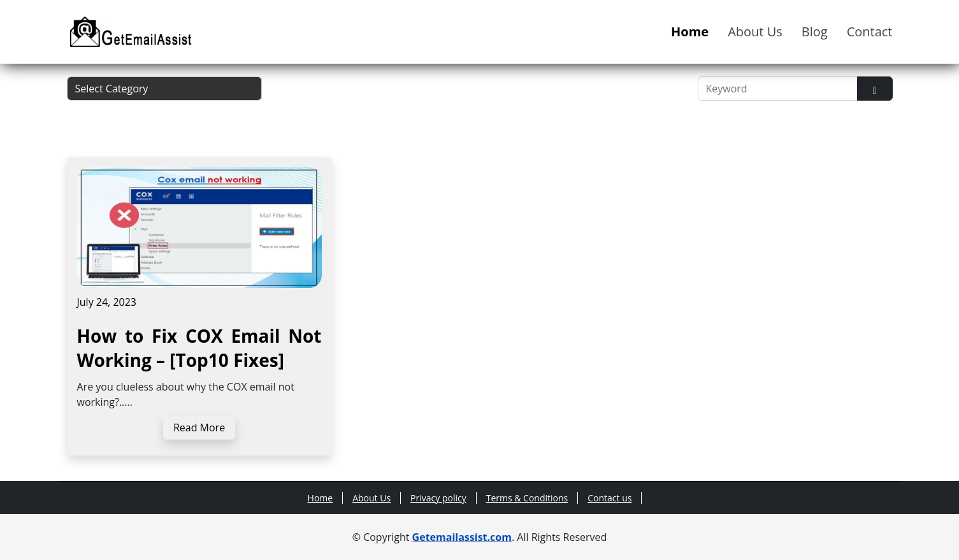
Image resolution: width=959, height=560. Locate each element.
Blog (815, 32)
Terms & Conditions (527, 498)
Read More (199, 427)
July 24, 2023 (107, 302)
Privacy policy (438, 498)
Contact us (609, 498)
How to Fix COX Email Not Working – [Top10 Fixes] (199, 348)
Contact (870, 32)
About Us (755, 32)
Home (690, 32)
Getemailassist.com (462, 537)
